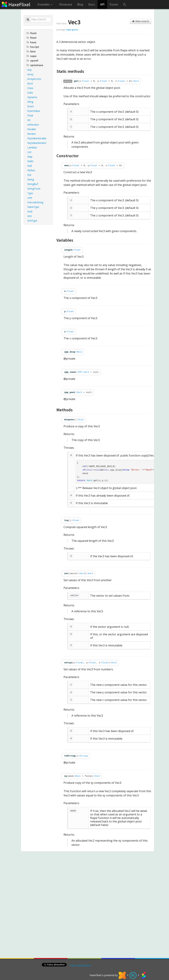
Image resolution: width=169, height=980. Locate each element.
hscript (33, 47)
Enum (31, 106)
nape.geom (72, 30)
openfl (32, 61)
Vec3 (136, 81)
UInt (30, 198)
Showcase (66, 4)
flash (31, 33)
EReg (30, 102)
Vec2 (97, 776)
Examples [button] (45, 4)
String (31, 179)
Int (29, 120)
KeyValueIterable (37, 138)
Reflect (31, 170)
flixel (31, 38)
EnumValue (34, 111)
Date (30, 93)
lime (31, 51)
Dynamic (32, 97)
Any (29, 70)
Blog (80, 4)
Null (30, 166)
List (29, 152)
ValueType (33, 207)
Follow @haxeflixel (80, 965)
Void (30, 211)
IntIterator (33, 125)
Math (30, 161)
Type (30, 193)
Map (30, 157)
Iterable (32, 129)
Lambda (32, 147)
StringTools (34, 189)
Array (30, 74)
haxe (31, 42)
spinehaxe (35, 65)
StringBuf (33, 184)
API (102, 4)
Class (30, 88)
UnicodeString (35, 202)
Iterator (32, 134)
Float (30, 115)
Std (29, 175)
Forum (114, 4)
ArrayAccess (34, 79)
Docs (92, 4)
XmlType (32, 221)
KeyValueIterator (37, 143)
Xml (29, 216)
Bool (30, 83)
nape (31, 56)
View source (141, 21)
